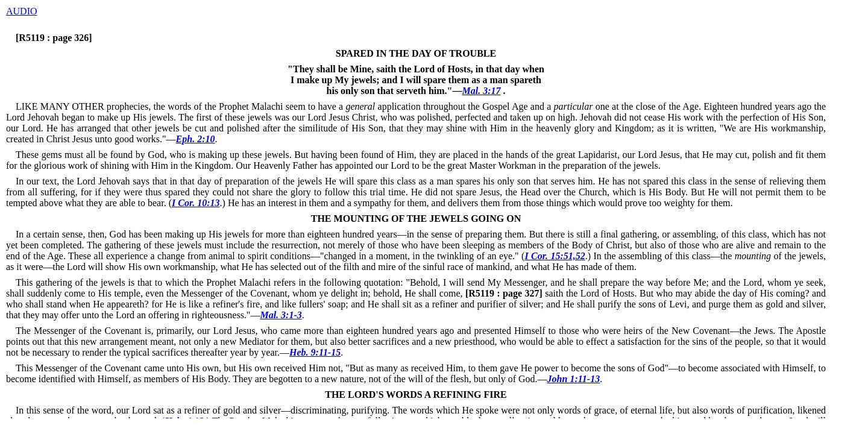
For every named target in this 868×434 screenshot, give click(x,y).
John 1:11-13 (574, 379)
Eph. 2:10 (196, 139)
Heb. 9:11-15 (315, 352)
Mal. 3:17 (481, 91)
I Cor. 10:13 (196, 203)
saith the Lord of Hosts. (550, 293)
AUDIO (22, 11)
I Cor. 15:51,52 (555, 256)
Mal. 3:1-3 (281, 315)
